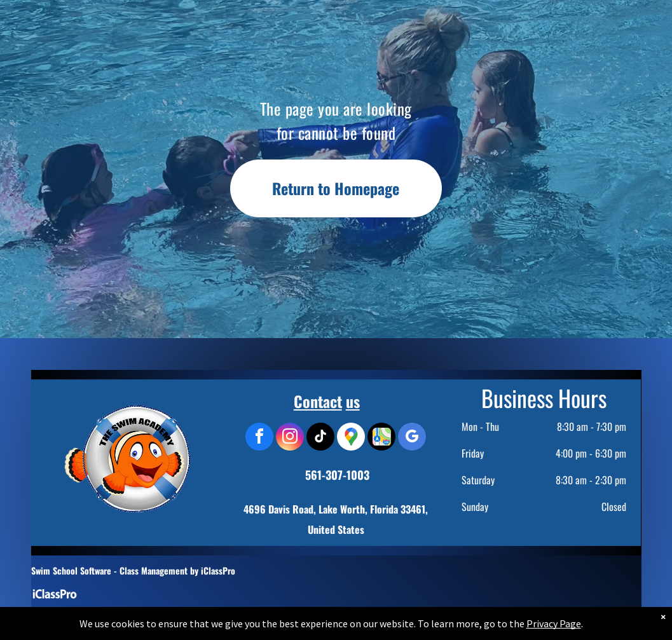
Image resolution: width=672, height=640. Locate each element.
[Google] (351, 438)
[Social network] (381, 438)
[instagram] (290, 438)
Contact (318, 401)
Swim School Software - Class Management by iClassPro (133, 570)
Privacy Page (554, 633)
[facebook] (259, 438)
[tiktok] (320, 438)
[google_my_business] (412, 438)
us (353, 401)
